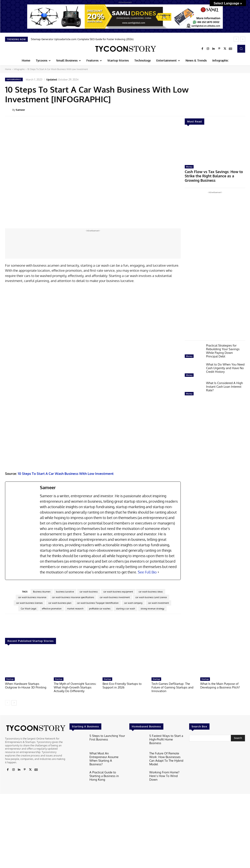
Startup (10, 830)
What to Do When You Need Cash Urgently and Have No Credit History (225, 362)
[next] (243, 39)
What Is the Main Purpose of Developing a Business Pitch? (220, 837)
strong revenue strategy (152, 760)
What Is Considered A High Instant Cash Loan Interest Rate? (224, 381)
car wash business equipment (118, 743)
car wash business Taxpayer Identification (98, 754)
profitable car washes (100, 760)
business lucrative (65, 743)
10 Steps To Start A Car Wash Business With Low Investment (66, 625)
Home (8, 69)
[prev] (236, 39)
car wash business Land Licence (151, 749)
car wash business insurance (32, 749)
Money (189, 167)
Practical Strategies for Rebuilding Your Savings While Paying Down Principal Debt (223, 345)
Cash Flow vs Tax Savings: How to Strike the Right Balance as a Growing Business (215, 173)
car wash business (89, 743)
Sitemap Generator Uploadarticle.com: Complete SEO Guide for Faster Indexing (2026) (82, 39)
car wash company (133, 754)
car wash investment (158, 754)
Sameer (20, 110)
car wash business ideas (151, 743)
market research (75, 760)
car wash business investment (115, 749)
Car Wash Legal (29, 760)
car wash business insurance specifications (73, 749)
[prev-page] (8, 854)
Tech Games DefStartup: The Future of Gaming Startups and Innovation (172, 839)
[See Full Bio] (158, 724)
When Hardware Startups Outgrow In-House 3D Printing (26, 837)
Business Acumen (42, 743)
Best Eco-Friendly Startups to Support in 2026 (122, 837)
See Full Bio (147, 724)
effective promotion (52, 760)
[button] (241, 49)
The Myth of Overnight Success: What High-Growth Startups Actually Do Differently (75, 839)
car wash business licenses (29, 754)
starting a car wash (126, 760)
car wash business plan (60, 754)
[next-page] (14, 854)
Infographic (19, 69)
